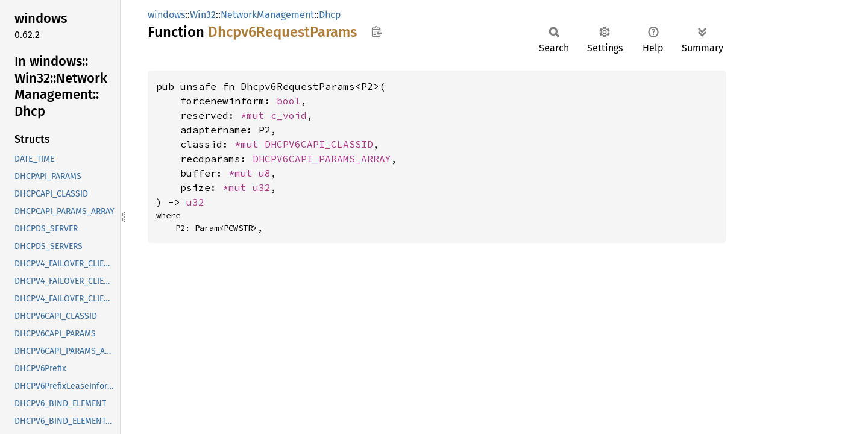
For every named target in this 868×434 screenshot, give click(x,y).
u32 (262, 187)
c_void (289, 115)
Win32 (203, 15)
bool (289, 101)
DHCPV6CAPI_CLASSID (319, 144)
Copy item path (376, 31)
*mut (256, 115)
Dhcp (330, 15)
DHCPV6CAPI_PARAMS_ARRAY (322, 159)
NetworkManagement (267, 15)
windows (166, 15)
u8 (265, 173)
